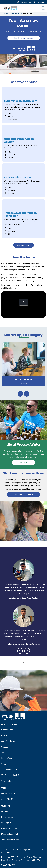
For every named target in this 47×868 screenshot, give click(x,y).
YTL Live (5, 764)
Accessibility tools (25, 2)
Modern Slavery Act (10, 834)
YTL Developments (9, 769)
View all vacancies (24, 245)
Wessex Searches (9, 758)
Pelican (4, 735)
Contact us (40, 2)
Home (6, 14)
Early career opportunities (23, 494)
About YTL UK (7, 799)
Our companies (15, 14)
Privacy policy (7, 817)
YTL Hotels (6, 781)
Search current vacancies (24, 38)
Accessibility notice (9, 828)
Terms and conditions (10, 840)
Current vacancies (9, 793)
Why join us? (23, 462)
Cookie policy (7, 823)
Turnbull (5, 752)
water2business (8, 741)
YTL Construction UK (10, 775)
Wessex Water (7, 730)
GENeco (5, 747)
